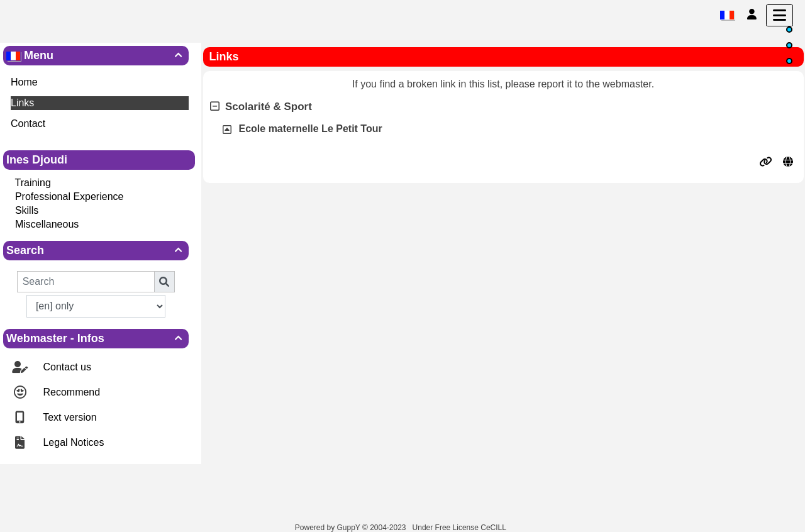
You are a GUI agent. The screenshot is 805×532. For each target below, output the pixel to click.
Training (33, 183)
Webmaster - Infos (96, 338)
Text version (69, 417)
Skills (27, 210)
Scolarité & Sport (261, 107)
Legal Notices (72, 442)
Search (96, 250)
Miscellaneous (47, 224)
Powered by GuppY (329, 528)
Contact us (66, 367)
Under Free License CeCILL (460, 528)
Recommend (70, 392)
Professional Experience (69, 197)
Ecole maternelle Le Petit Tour (311, 129)
